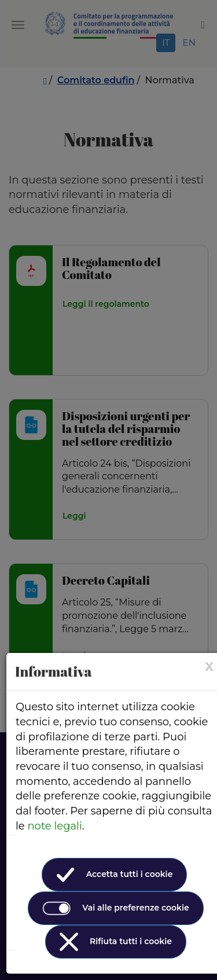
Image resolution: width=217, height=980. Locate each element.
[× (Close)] (209, 667)
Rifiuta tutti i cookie (116, 942)
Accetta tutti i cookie (115, 875)
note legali (54, 826)
